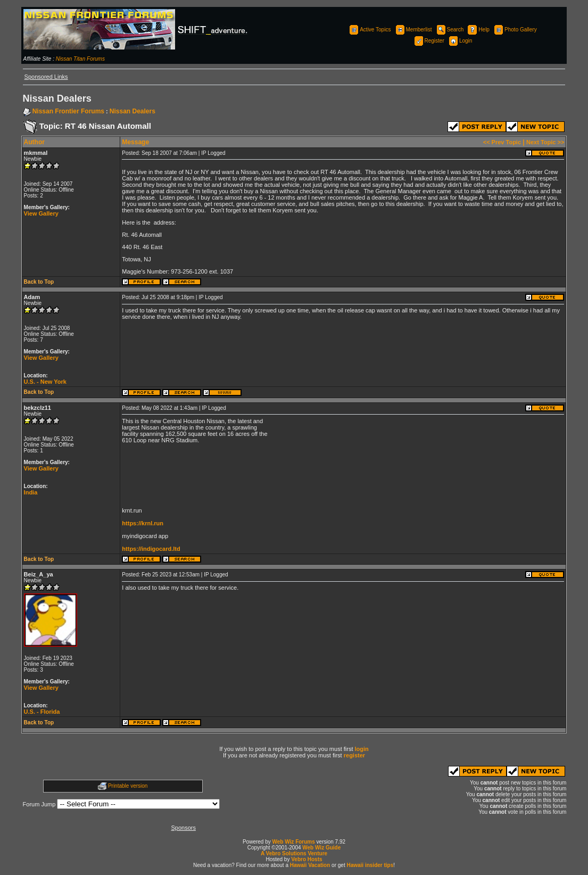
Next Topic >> (545, 142)
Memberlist (413, 30)
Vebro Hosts (307, 859)
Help (478, 30)
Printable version (128, 786)
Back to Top (39, 282)
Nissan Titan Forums (80, 59)
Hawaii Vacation (310, 865)
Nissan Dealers (132, 111)
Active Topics (369, 30)
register (354, 755)
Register (429, 41)
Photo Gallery (515, 30)
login (362, 749)
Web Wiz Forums (294, 842)
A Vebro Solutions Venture (294, 853)
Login (460, 41)
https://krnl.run (143, 523)
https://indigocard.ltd (151, 549)
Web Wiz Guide (321, 848)
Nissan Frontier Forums (68, 111)
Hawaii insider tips (370, 865)
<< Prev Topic (502, 142)
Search (450, 30)
